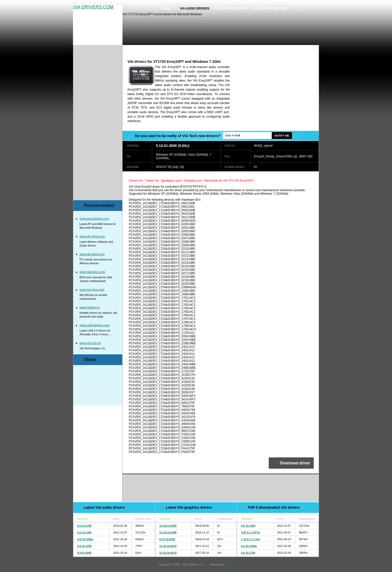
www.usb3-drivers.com (95, 325)
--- (304, 9)
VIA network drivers (231, 9)
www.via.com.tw (90, 343)
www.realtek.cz (89, 308)
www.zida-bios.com (92, 272)
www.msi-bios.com (92, 290)
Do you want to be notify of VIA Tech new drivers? (178, 136)
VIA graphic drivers (270, 9)
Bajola (229, 564)
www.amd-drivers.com (94, 219)
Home (167, 9)
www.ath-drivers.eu (92, 236)
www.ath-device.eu (92, 254)
